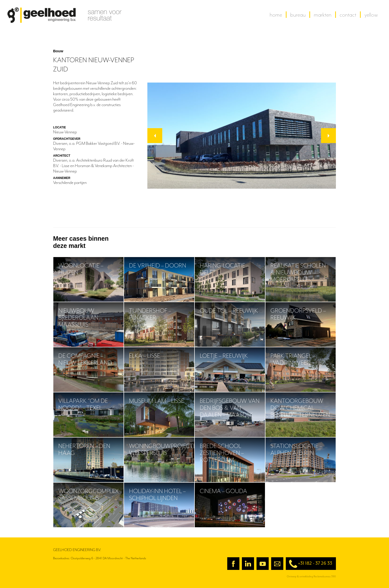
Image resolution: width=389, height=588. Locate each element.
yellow (371, 15)
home (276, 15)
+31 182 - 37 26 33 (309, 564)
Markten (323, 15)
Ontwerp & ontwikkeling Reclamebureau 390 (311, 576)
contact (348, 15)
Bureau (298, 15)
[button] (155, 136)
